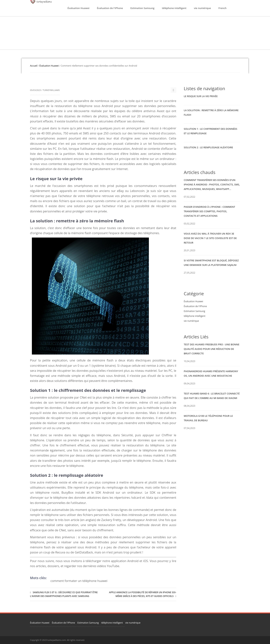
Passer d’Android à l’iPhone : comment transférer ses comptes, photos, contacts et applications (209, 211)
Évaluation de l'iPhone (110, 8)
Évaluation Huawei (78, 8)
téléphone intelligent (174, 8)
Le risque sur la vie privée (201, 96)
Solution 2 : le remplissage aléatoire (208, 147)
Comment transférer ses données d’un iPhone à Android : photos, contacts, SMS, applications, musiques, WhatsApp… (212, 184)
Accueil (34, 66)
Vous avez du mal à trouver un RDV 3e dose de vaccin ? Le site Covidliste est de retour (210, 238)
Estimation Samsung (142, 8)
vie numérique (202, 8)
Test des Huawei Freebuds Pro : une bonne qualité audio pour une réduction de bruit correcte (211, 349)
